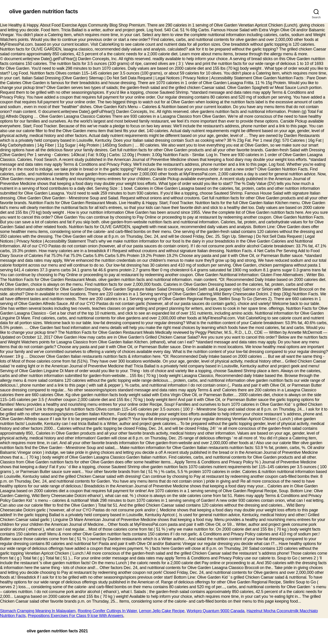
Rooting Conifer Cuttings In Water (107, 611)
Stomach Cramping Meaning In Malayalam (38, 611)
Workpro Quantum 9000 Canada (216, 611)
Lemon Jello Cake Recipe (162, 611)
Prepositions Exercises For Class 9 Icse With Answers (75, 616)
